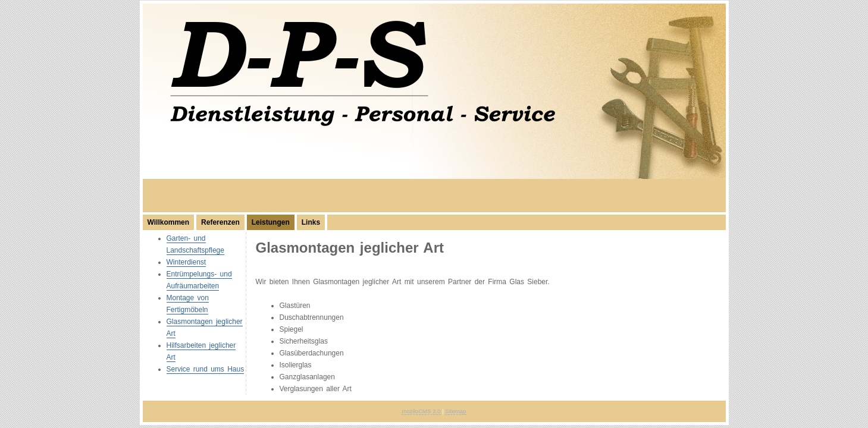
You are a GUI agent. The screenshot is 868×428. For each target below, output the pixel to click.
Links (311, 222)
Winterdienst (187, 262)
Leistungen (271, 222)
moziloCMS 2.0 (421, 411)
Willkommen (169, 222)
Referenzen (220, 222)
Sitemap (455, 411)
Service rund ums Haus (206, 369)
